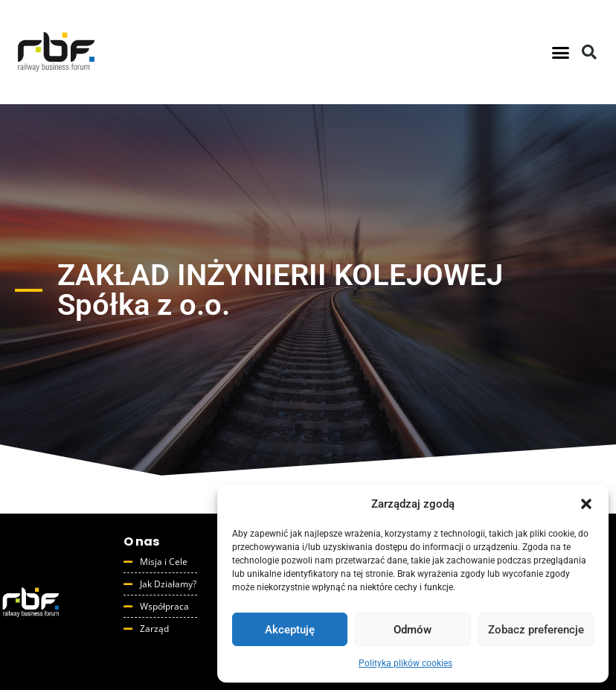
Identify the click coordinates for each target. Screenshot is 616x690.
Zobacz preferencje (536, 630)
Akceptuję (290, 630)
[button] (586, 504)
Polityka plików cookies (405, 663)
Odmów (413, 630)
